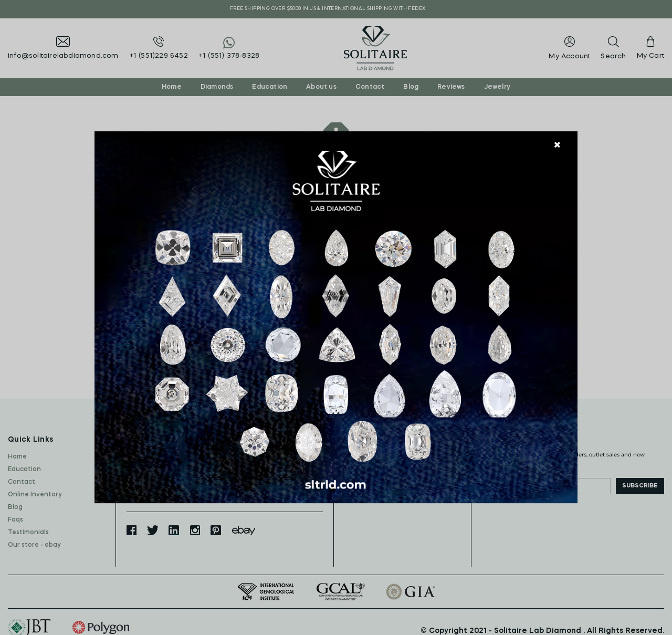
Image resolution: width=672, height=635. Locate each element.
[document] (336, 318)
